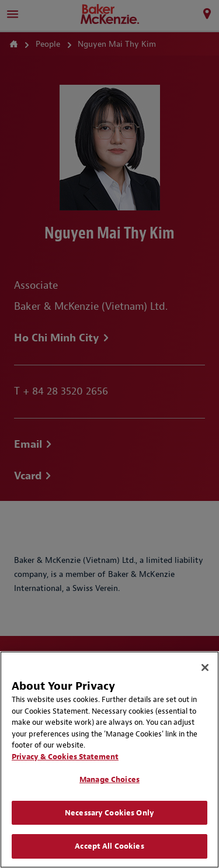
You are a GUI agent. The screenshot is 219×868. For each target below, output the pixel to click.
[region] (109, 760)
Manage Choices (109, 779)
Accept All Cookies (109, 846)
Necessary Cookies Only (109, 813)
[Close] (205, 668)
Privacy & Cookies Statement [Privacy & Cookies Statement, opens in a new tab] (65, 757)
